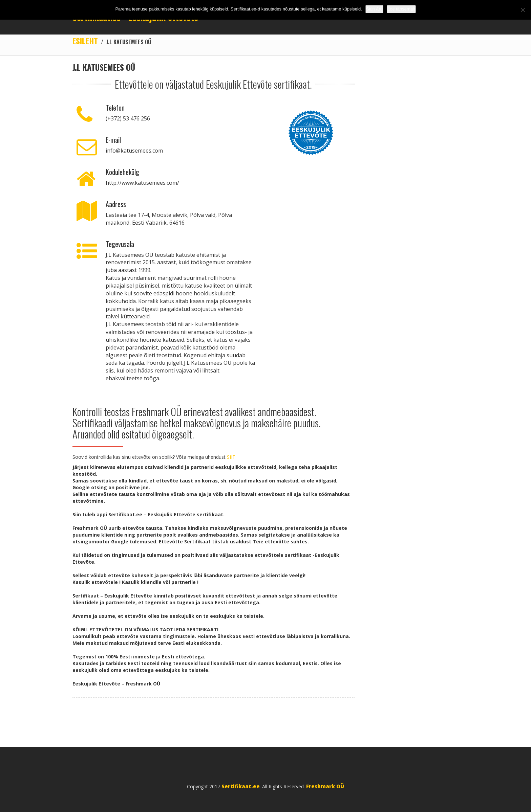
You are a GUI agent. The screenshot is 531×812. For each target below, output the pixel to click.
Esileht (85, 41)
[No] (523, 10)
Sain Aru (374, 9)
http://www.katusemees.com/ (142, 183)
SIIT (231, 457)
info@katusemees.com (134, 151)
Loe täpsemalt (401, 9)
